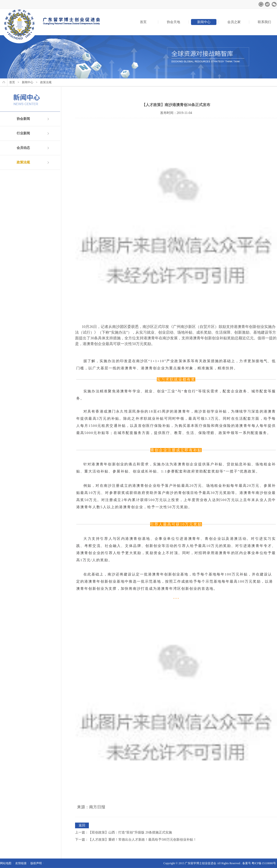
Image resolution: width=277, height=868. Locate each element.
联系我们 (264, 22)
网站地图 (6, 863)
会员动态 (23, 148)
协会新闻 (23, 119)
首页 (143, 22)
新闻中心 (204, 22)
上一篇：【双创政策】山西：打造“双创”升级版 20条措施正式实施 (124, 832)
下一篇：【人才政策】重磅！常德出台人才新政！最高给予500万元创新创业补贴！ (136, 840)
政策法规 (23, 162)
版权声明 (36, 863)
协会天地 (173, 22)
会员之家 (234, 22)
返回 (82, 825)
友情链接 (21, 863)
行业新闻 (23, 133)
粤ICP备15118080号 (264, 863)
